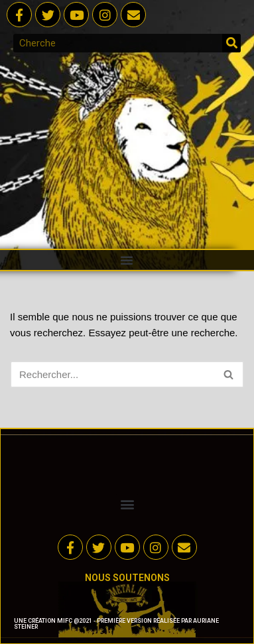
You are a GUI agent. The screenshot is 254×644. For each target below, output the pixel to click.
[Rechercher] (231, 43)
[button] (127, 260)
